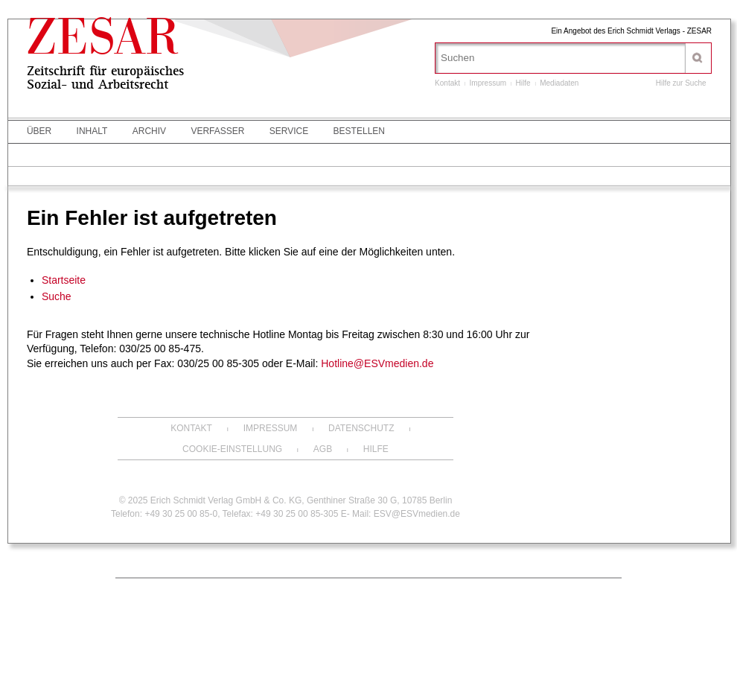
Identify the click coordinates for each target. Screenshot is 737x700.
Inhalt (92, 131)
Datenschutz (361, 428)
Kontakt (447, 83)
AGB (323, 449)
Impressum (488, 83)
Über (39, 131)
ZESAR (103, 42)
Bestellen (359, 131)
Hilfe (523, 83)
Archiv (149, 131)
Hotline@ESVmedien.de (377, 363)
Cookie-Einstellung (232, 449)
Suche (57, 296)
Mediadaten (559, 83)
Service (289, 131)
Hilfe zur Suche (681, 83)
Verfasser (217, 131)
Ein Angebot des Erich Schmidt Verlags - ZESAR (631, 31)
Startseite (64, 280)
